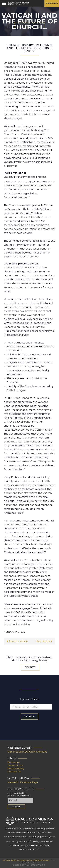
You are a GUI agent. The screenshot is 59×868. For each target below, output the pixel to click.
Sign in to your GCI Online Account (27, 752)
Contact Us (14, 772)
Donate (30, 667)
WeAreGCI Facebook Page (23, 783)
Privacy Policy (16, 769)
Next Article (44, 641)
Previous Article (17, 641)
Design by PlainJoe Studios (29, 865)
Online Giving (52, 3)
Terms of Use (15, 766)
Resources (14, 763)
